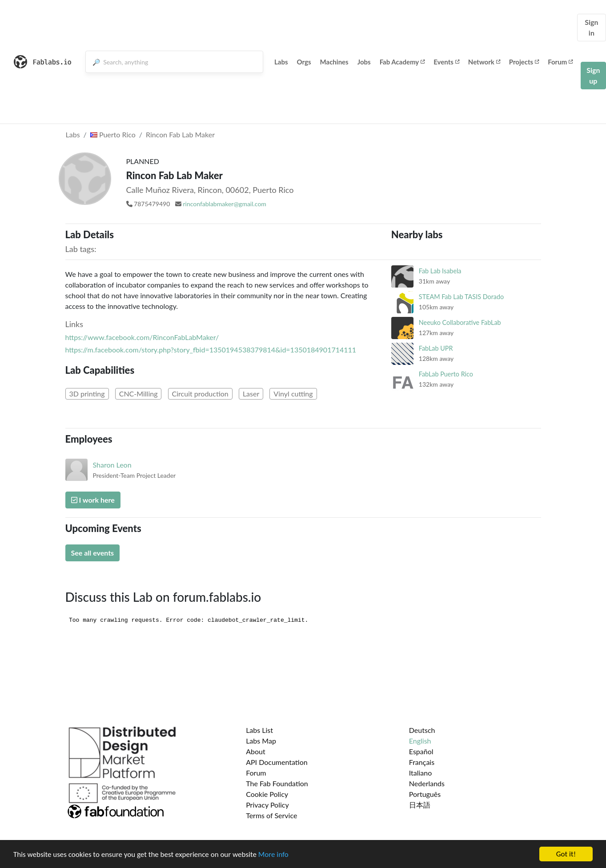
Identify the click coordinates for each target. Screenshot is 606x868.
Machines (334, 62)
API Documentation (277, 762)
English (420, 741)
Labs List (259, 730)
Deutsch (422, 730)
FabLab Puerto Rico (446, 374)
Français (422, 762)
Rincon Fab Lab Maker (180, 134)
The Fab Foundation (277, 783)
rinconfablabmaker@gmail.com (224, 204)
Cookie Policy (267, 794)
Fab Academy (402, 62)
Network (484, 62)
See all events (93, 553)
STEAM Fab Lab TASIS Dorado (461, 297)
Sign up (593, 75)
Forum (560, 62)
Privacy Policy (267, 805)
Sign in (591, 27)
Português (425, 794)
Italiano (421, 773)
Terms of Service (271, 815)
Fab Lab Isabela (440, 271)
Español (421, 751)
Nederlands (427, 783)
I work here (93, 500)
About (256, 751)
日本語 (420, 805)
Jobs (364, 62)
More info (273, 855)
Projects (524, 62)
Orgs (304, 62)
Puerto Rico (113, 134)
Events (446, 62)
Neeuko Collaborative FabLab (460, 322)
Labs (281, 62)
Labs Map (261, 741)
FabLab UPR (436, 348)
